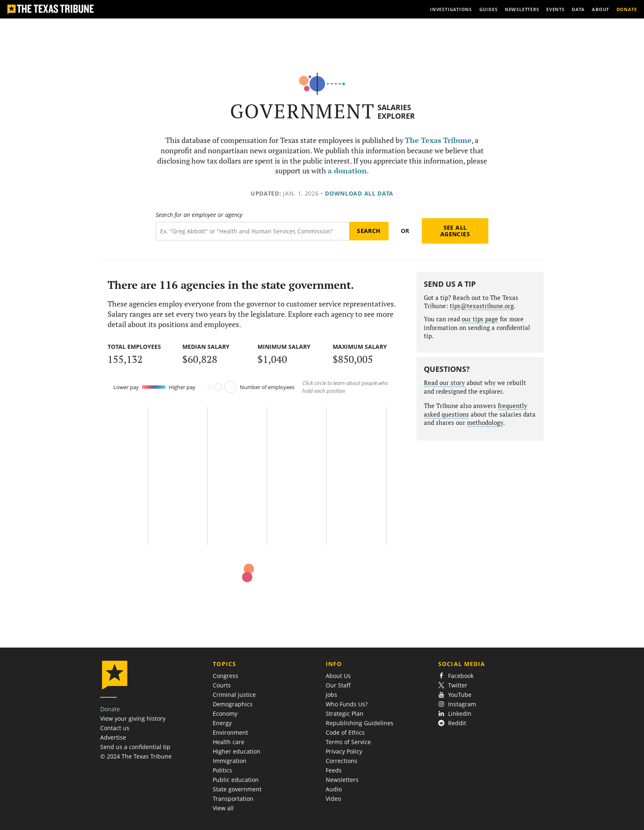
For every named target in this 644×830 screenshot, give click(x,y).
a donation (347, 171)
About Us (338, 676)
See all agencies (455, 231)
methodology (485, 423)
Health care (229, 742)
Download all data (359, 193)
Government (302, 111)
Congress (225, 676)
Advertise (113, 737)
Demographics (233, 704)
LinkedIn (455, 714)
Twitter (453, 685)
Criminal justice (234, 695)
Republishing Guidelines (360, 723)
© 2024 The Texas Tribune (136, 756)
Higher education (237, 751)
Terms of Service (348, 742)
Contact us (115, 728)
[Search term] (252, 231)
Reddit (452, 723)
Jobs (331, 695)
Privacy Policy (344, 751)
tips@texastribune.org (482, 306)
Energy (222, 723)
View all (223, 808)
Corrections (342, 761)
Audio (334, 789)
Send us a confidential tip (135, 747)
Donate (110, 709)
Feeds (334, 770)
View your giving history (133, 718)
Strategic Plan (345, 714)
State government (237, 789)
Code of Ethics (345, 732)
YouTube (455, 695)
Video (333, 799)
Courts (222, 685)
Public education (236, 780)
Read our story (444, 383)
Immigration (230, 761)
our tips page (480, 319)
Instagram (457, 704)
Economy (225, 714)
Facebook (456, 676)
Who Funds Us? (347, 704)
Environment (230, 732)
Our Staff (338, 685)
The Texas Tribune (438, 140)
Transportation (233, 799)
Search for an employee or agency (199, 215)
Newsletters (342, 780)
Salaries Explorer (396, 112)
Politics (222, 770)
